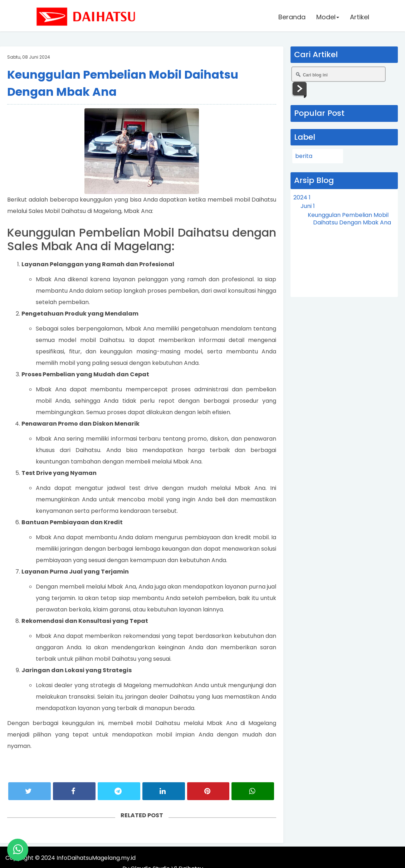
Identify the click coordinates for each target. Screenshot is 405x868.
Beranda (292, 18)
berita (304, 156)
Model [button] (327, 18)
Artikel (359, 18)
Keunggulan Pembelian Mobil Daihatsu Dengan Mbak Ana (349, 219)
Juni (308, 206)
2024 (302, 197)
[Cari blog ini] (338, 74)
